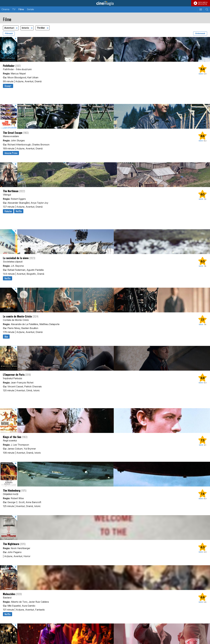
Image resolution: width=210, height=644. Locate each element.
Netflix (19, 211)
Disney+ (8, 86)
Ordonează (200, 33)
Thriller (41, 28)
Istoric (26, 28)
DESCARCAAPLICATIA (203, 3)
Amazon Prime (11, 153)
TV (14, 9)
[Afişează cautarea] (207, 9)
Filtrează (9, 33)
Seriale (30, 9)
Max (6, 337)
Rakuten (8, 211)
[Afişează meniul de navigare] (201, 9)
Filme (21, 9)
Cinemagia (105, 3)
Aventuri (9, 28)
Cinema (5, 9)
